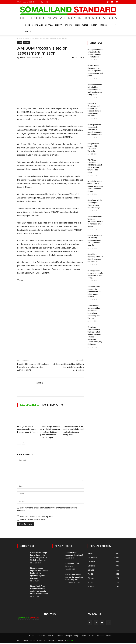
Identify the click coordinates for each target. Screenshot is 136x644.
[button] (116, 25)
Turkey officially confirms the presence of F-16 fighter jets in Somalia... (94, 292)
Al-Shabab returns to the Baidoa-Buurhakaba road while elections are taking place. (95, 90)
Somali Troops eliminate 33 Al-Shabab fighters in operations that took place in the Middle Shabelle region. (50, 432)
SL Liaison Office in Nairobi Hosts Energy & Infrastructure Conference (69, 367)
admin (22, 58)
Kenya (77, 25)
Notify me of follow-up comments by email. (37, 517)
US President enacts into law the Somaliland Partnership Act (74, 577)
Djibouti (59, 25)
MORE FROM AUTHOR (53, 405)
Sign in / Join (45, 2)
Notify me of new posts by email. (33, 520)
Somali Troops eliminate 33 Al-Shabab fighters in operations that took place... (95, 71)
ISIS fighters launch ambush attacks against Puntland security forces (27, 429)
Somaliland (38, 25)
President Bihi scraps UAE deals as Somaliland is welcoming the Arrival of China (33, 367)
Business (103, 25)
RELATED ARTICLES (29, 405)
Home (28, 25)
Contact (29, 32)
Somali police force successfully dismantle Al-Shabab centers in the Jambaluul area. (95, 130)
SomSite (70, 640)
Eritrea (94, 25)
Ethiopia (69, 25)
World (85, 25)
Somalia (49, 25)
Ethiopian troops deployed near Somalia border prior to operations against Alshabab (39, 573)
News (27, 38)
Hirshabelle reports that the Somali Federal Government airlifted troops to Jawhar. (95, 186)
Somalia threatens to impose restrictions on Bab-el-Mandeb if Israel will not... (95, 221)
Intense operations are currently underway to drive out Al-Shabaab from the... (95, 240)
